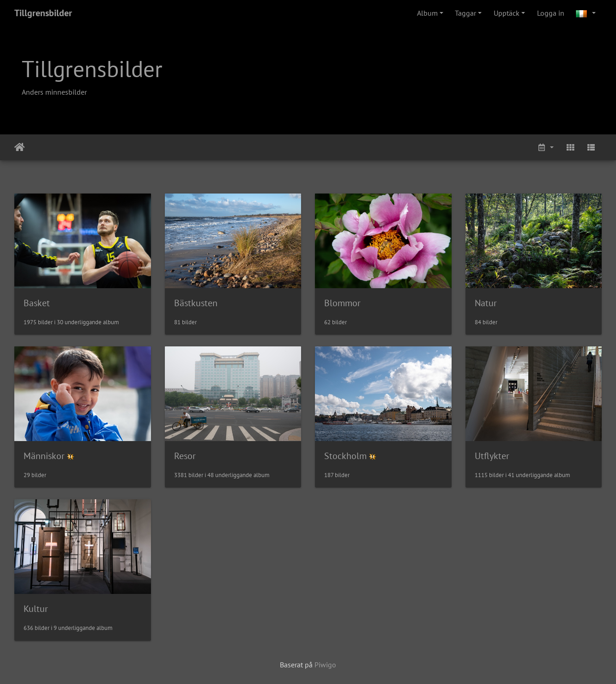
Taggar (465, 13)
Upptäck (507, 13)
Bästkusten (196, 303)
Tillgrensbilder (43, 13)
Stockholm (345, 456)
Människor (44, 456)
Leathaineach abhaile (20, 147)
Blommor (342, 303)
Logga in (551, 13)
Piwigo (325, 665)
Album (427, 13)
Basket (37, 303)
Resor (185, 456)
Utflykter (492, 456)
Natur (486, 303)
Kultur (36, 609)
